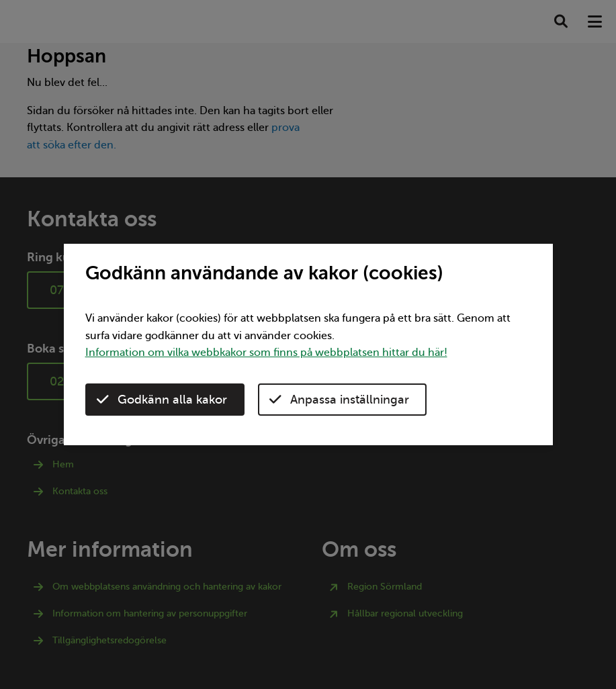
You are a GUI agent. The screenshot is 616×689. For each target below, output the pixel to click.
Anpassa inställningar (339, 400)
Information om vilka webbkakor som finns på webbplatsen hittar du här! (266, 353)
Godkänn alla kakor (162, 400)
